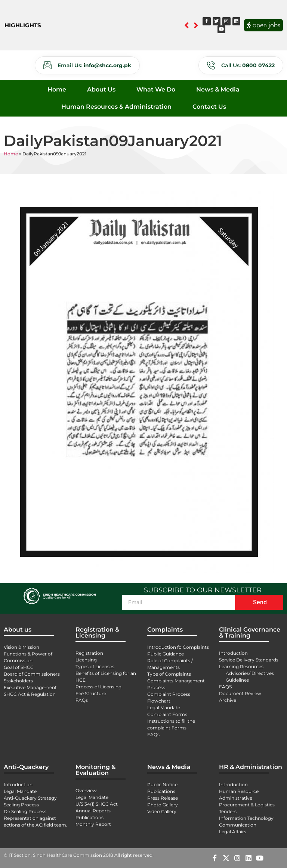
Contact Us (209, 107)
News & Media (218, 89)
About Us (101, 89)
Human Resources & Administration (116, 107)
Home (57, 89)
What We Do (156, 89)
